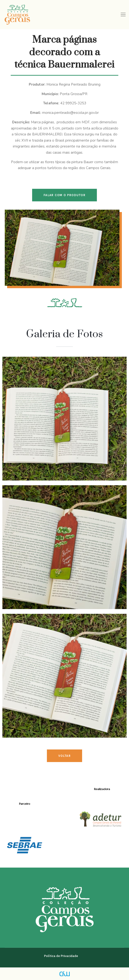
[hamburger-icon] (123, 15)
